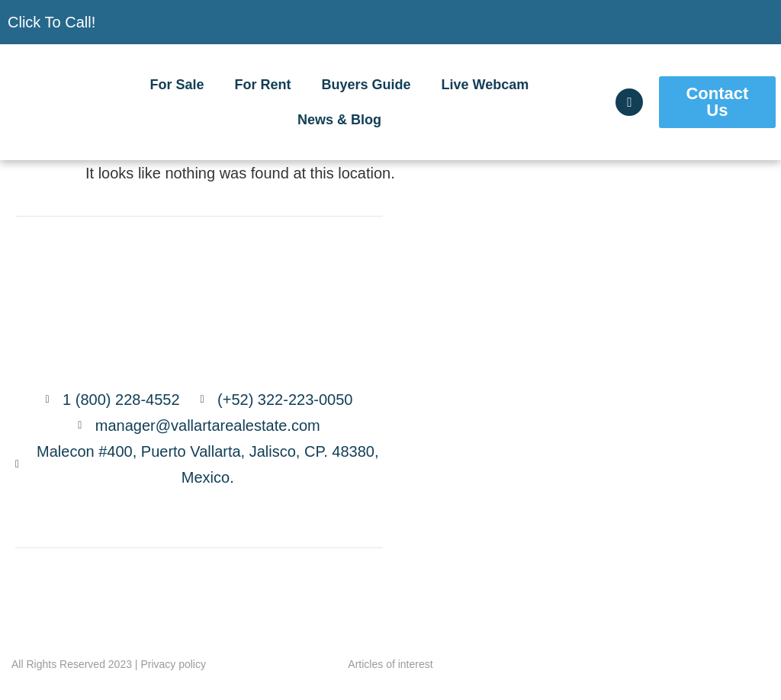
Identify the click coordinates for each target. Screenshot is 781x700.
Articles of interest (390, 664)
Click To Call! (51, 22)
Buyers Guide (366, 85)
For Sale (177, 85)
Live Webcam (485, 85)
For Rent (263, 85)
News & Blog (339, 120)
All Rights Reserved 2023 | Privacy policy (109, 664)
